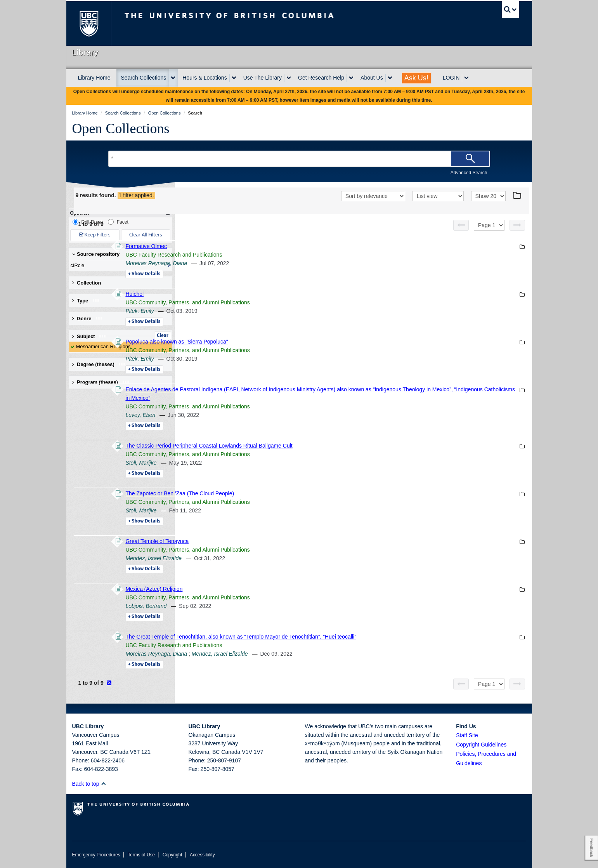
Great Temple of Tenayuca (263, 541)
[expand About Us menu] (390, 78)
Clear (163, 336)
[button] (103, 784)
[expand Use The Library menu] (289, 78)
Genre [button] (88, 319)
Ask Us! (416, 78)
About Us (372, 78)
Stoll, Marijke (247, 463)
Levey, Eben (247, 415)
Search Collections (144, 78)
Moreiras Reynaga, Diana (263, 263)
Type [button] (86, 301)
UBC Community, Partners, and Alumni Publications (294, 302)
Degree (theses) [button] (99, 364)
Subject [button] (89, 336)
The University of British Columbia (89, 23)
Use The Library (263, 78)
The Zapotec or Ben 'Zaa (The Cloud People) (286, 493)
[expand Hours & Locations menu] (234, 78)
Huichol (241, 294)
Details (250, 274)
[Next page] (517, 225)
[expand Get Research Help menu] (351, 78)
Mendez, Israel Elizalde (260, 558)
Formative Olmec (252, 246)
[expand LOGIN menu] (466, 78)
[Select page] (489, 225)
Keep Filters (95, 235)
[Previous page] (461, 225)
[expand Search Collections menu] (173, 78)
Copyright (172, 855)
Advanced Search (469, 173)
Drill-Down (88, 222)
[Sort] (373, 196)
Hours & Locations (205, 78)
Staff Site (467, 735)
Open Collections (121, 128)
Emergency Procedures (96, 855)
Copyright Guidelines (481, 745)
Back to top (89, 784)
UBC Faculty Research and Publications (280, 255)
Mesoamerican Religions (103, 346)
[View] (438, 196)
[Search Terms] (299, 159)
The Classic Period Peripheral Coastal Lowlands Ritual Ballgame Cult (315, 446)
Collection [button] (87, 283)
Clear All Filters (146, 235)
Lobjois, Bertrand (252, 606)
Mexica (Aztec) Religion (260, 589)
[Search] (470, 159)
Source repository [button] (96, 254)
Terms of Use (141, 855)
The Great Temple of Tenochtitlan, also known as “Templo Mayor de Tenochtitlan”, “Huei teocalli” (347, 637)
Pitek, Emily (246, 311)
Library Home (94, 78)
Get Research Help (321, 78)
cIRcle (119, 266)
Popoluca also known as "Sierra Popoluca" (283, 342)
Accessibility (202, 855)
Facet (118, 222)
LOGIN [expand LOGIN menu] (451, 78)
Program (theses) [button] (101, 382)
